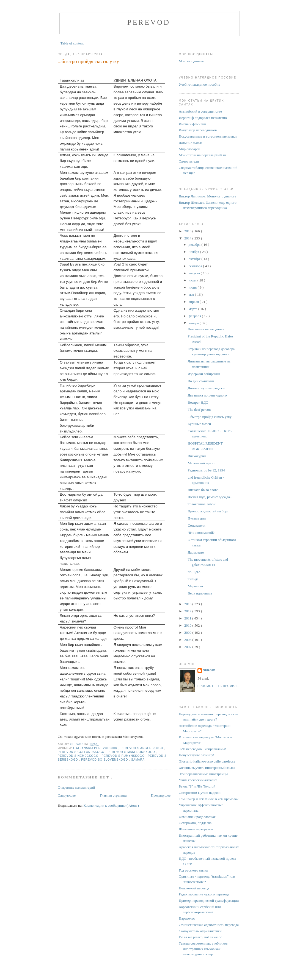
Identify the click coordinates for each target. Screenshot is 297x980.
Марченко (195, 586)
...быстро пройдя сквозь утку (209, 417)
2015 (188, 231)
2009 (188, 633)
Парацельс (187, 918)
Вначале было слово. (203, 490)
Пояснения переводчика (206, 329)
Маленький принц (201, 463)
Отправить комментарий (76, 787)
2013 (188, 604)
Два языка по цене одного (207, 395)
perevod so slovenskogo (105, 760)
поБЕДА (194, 572)
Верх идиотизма (200, 593)
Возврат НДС (198, 402)
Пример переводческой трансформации (209, 901)
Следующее (67, 795)
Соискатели (196, 525)
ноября (194, 252)
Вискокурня (197, 456)
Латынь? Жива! (190, 143)
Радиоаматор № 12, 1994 (206, 470)
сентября (196, 266)
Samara (138, 760)
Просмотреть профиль (218, 686)
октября (195, 259)
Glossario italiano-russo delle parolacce (207, 761)
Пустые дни (197, 518)
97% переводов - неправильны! (202, 749)
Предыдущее (161, 795)
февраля (195, 316)
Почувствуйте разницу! (196, 755)
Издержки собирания (204, 374)
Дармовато (196, 552)
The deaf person (199, 410)
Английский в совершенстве (200, 111)
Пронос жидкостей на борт (208, 511)
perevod (149, 22)
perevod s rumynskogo (124, 756)
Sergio (209, 670)
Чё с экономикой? (201, 533)
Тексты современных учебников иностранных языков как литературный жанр (203, 949)
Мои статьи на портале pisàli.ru (202, 155)
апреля (194, 302)
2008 (188, 640)
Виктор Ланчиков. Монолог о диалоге (207, 196)
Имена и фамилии (192, 124)
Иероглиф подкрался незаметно (203, 118)
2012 (188, 611)
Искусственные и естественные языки (208, 136)
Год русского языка (193, 870)
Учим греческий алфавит (198, 780)
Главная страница (113, 795)
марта (193, 309)
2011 (188, 618)
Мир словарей (189, 149)
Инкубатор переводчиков (198, 130)
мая (192, 294)
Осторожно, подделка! (196, 823)
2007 (188, 647)
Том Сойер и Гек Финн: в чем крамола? (209, 799)
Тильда (193, 579)
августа (195, 273)
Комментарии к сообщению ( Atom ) (111, 806)
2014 (188, 238)
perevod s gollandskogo (82, 752)
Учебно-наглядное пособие (199, 84)
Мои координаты (192, 61)
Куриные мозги (199, 424)
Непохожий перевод (194, 888)
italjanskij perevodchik (96, 748)
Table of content (72, 43)
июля (193, 280)
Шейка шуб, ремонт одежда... (210, 497)
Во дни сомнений (201, 381)
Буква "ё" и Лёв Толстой (197, 786)
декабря (195, 245)
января (194, 323)
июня (193, 287)
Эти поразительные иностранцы (203, 774)
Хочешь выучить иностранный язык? (207, 768)
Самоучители (189, 161)
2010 (188, 625)
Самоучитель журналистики (200, 931)
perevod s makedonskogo (132, 752)
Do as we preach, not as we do (200, 937)
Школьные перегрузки (196, 829)
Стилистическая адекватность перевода (209, 925)
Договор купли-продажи (206, 388)
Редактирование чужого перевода (204, 894)
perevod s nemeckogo (79, 756)
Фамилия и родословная (197, 817)
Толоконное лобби (201, 504)
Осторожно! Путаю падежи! (200, 793)
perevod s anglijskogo (143, 748)
